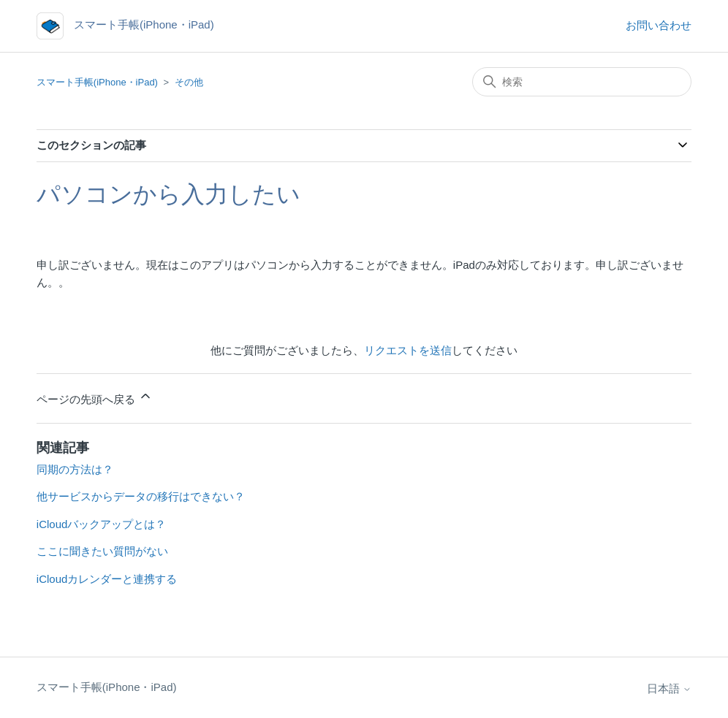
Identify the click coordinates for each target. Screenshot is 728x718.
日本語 (669, 688)
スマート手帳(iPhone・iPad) (97, 82)
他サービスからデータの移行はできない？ (141, 496)
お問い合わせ (659, 25)
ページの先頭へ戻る (95, 397)
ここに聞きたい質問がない (102, 551)
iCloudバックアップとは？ (102, 524)
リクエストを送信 (408, 350)
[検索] (582, 82)
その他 (189, 82)
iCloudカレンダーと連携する (107, 579)
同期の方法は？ (75, 469)
